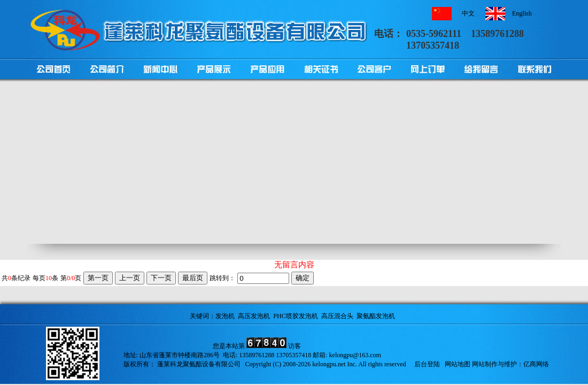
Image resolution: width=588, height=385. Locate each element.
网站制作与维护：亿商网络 (510, 364)
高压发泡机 (254, 316)
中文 (468, 13)
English (522, 13)
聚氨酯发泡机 (376, 316)
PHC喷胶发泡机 (295, 316)
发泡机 (225, 316)
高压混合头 (337, 316)
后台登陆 (427, 364)
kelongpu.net (329, 364)
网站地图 (458, 364)
